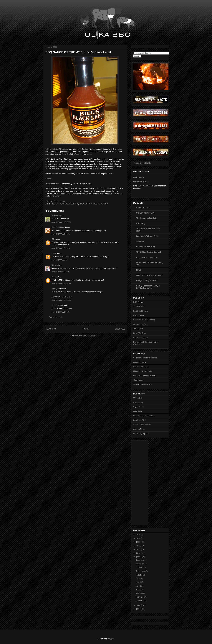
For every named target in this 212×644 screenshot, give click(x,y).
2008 (139, 605)
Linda (54, 253)
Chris (54, 265)
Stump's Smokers (141, 324)
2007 (139, 609)
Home (86, 329)
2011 (139, 549)
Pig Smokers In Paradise (144, 416)
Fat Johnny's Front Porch (148, 236)
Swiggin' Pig (138, 407)
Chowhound (138, 380)
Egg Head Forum (141, 311)
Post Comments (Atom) (90, 336)
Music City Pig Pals (141, 434)
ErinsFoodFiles (58, 227)
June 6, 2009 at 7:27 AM (61, 272)
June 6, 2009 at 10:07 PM (61, 283)
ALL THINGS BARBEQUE (148, 257)
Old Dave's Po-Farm (145, 213)
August (139, 575)
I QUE (139, 270)
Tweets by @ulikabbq (142, 163)
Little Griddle (139, 177)
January (139, 601)
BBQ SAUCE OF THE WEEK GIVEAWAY (92, 204)
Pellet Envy (138, 402)
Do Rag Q (138, 411)
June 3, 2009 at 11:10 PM (61, 222)
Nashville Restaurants (143, 371)
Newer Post (51, 329)
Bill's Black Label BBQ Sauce (57, 149)
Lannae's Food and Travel (144, 376)
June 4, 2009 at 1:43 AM (61, 234)
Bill (53, 239)
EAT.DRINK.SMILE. (142, 367)
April (138, 590)
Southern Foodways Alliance (145, 358)
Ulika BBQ (138, 398)
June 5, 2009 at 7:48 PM (61, 260)
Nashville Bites (140, 362)
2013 (139, 542)
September (140, 571)
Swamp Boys (139, 429)
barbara (55, 215)
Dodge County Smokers (147, 281)
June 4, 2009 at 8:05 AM (61, 248)
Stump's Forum (140, 307)
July (138, 579)
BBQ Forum (138, 302)
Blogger (111, 639)
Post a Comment (55, 317)
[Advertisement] (144, 482)
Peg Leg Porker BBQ (145, 247)
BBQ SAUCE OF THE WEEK (63, 204)
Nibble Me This (143, 208)
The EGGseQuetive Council (148, 252)
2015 (139, 535)
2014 (139, 538)
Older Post (120, 329)
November (140, 564)
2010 (139, 553)
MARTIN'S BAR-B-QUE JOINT (149, 275)
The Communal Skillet (146, 218)
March (139, 593)
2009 (139, 557)
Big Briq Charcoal (141, 338)
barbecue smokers (145, 186)
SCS (53, 277)
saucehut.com (57, 305)
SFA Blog (140, 241)
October (139, 567)
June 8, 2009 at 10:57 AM (61, 300)
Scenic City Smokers (142, 425)
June (138, 582)
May (138, 586)
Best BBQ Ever (140, 333)
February (140, 597)
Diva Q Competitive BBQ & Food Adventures (148, 287)
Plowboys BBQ (140, 420)
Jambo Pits (138, 329)
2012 (139, 546)
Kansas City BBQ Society (144, 320)
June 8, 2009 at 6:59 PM (61, 312)
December (140, 560)
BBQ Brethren (139, 315)
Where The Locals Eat (143, 384)
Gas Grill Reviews (141, 181)
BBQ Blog (141, 223)
